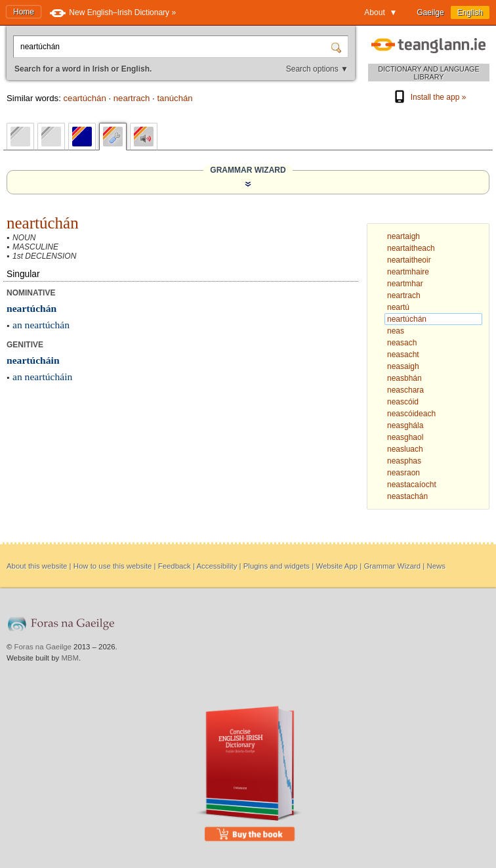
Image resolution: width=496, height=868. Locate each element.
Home (24, 12)
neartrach (132, 98)
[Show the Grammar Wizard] (248, 184)
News (436, 566)
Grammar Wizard (392, 566)
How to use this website (113, 566)
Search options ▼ (317, 69)
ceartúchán (84, 98)
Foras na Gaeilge (43, 647)
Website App (337, 566)
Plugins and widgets (277, 566)
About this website (37, 566)
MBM (70, 658)
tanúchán (175, 98)
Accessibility (217, 566)
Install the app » (429, 97)
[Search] (338, 47)
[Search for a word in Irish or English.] (173, 47)
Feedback (175, 566)
